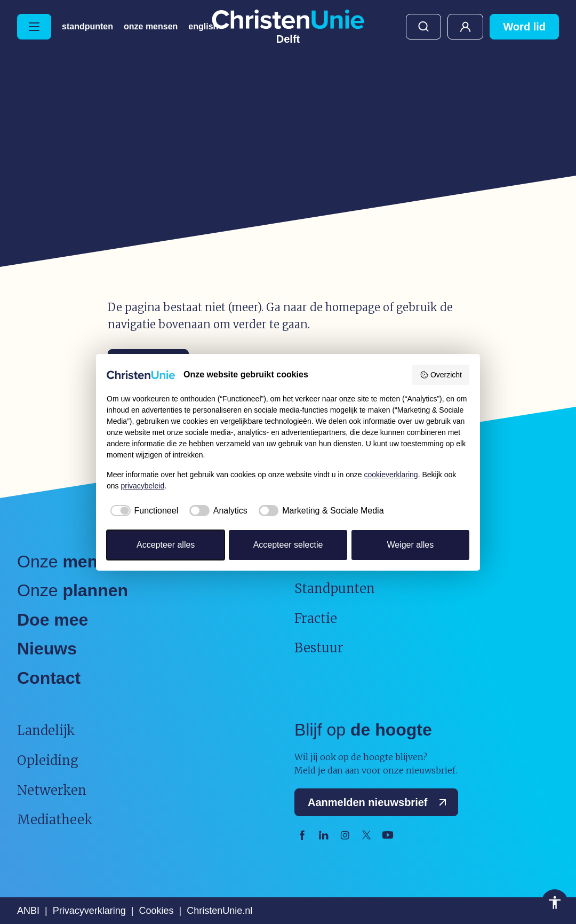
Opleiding (48, 760)
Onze (72, 562)
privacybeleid (142, 486)
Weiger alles (410, 545)
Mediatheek (55, 820)
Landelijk (46, 730)
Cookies (156, 911)
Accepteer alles (166, 545)
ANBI (28, 911)
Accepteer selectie (288, 545)
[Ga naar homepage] (288, 27)
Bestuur (319, 648)
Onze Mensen (151, 27)
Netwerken (52, 790)
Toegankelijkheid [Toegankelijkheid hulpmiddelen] (555, 903)
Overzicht (441, 375)
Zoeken (423, 27)
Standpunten (87, 27)
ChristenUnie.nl (219, 911)
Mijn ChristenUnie (465, 27)
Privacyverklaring (89, 911)
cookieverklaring (391, 475)
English (203, 27)
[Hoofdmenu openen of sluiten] (34, 27)
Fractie (316, 618)
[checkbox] (142, 511)
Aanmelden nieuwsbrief (379, 802)
